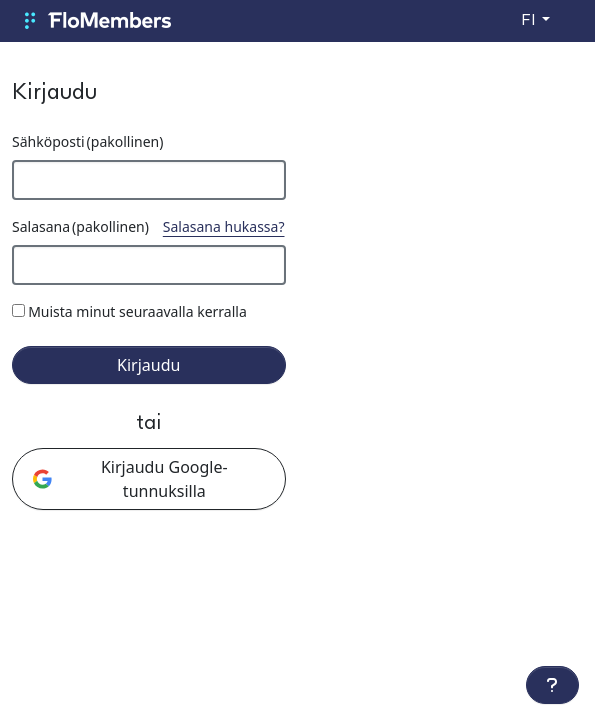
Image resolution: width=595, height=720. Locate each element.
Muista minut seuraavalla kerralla (137, 311)
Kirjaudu (148, 365)
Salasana (80, 226)
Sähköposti (87, 141)
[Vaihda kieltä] (535, 21)
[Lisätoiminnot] (552, 685)
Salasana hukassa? (224, 226)
